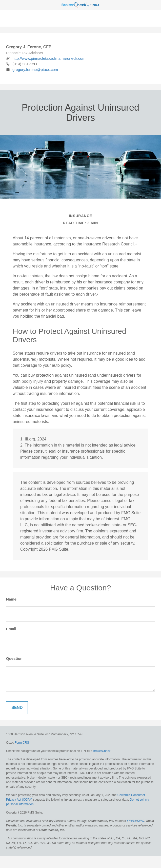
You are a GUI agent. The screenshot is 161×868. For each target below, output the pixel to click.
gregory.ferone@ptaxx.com (32, 70)
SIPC (140, 821)
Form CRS (22, 743)
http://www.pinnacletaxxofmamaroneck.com (46, 58)
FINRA (132, 821)
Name (11, 599)
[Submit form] (17, 708)
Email (11, 629)
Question (14, 658)
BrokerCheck (102, 751)
